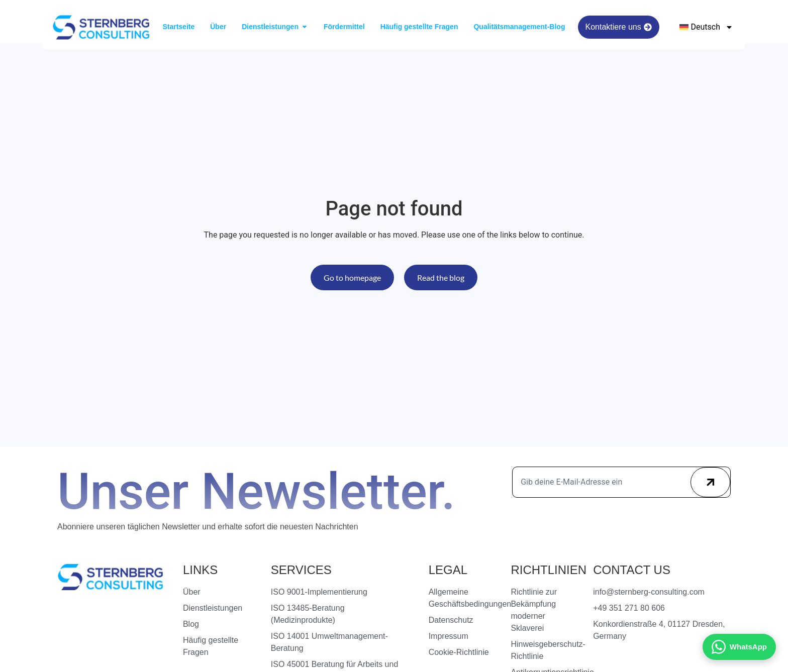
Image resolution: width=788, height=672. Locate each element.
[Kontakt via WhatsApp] (739, 647)
